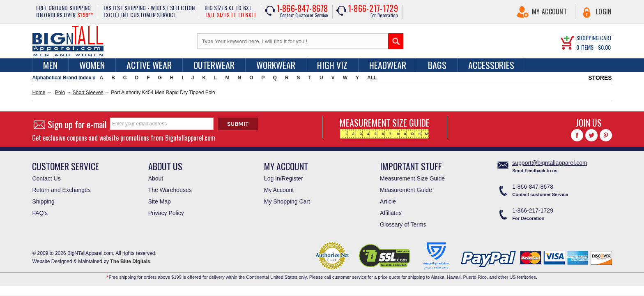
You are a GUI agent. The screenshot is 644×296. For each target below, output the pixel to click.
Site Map (160, 201)
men (50, 65)
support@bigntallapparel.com (550, 163)
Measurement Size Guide (412, 178)
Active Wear (149, 65)
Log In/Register (284, 178)
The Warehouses (170, 190)
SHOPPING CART (594, 38)
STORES (600, 78)
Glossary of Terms (403, 224)
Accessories (491, 65)
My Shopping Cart (287, 201)
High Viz (332, 65)
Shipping (43, 201)
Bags (437, 65)
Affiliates (391, 213)
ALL (372, 78)
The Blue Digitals (130, 261)
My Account (549, 12)
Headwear (388, 65)
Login (604, 12)
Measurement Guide (406, 190)
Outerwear (214, 65)
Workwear (276, 65)
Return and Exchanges (61, 190)
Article (388, 201)
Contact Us (46, 178)
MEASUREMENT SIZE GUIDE (385, 127)
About (156, 178)
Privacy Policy (166, 213)
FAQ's (40, 213)
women (92, 65)
